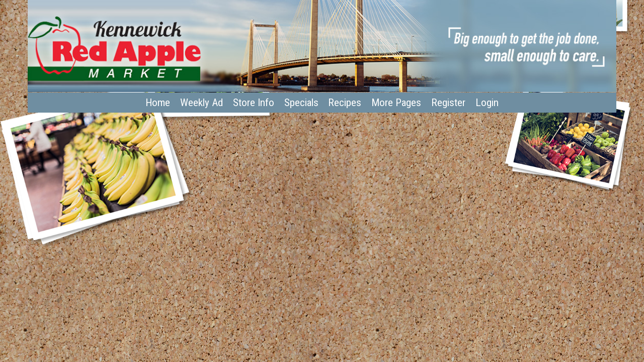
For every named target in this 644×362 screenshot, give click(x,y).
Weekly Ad (202, 103)
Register (448, 103)
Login (487, 103)
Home (158, 103)
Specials (301, 103)
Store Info (254, 103)
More (396, 103)
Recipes (345, 103)
